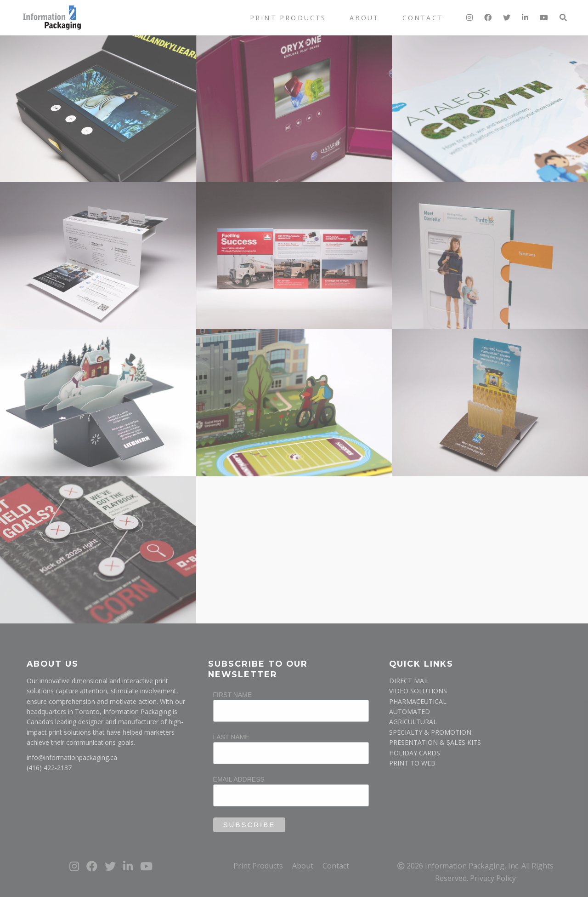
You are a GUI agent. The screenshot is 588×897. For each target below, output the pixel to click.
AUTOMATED (410, 711)
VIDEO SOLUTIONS (418, 691)
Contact (423, 18)
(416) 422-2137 (49, 768)
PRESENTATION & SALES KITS (435, 742)
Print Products (288, 18)
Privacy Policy (493, 878)
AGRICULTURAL (413, 722)
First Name (233, 695)
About (365, 18)
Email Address (239, 779)
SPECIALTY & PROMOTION (430, 732)
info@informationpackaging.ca (72, 757)
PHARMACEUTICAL (418, 701)
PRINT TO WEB (412, 763)
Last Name (231, 737)
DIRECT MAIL (409, 681)
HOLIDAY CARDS (415, 753)
